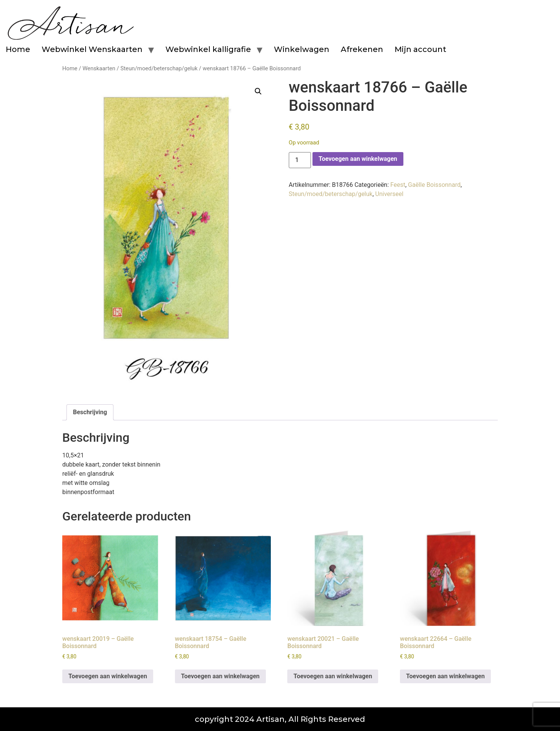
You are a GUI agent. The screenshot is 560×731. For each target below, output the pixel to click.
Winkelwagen (302, 49)
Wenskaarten (99, 68)
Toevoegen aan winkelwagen (358, 159)
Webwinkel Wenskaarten (92, 49)
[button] (258, 91)
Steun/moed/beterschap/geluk (159, 68)
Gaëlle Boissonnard (434, 185)
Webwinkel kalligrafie (208, 49)
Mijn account (420, 49)
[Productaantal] (300, 160)
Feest (398, 185)
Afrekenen (362, 49)
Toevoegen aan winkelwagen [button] (108, 676)
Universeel (389, 194)
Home (18, 49)
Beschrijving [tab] (90, 412)
